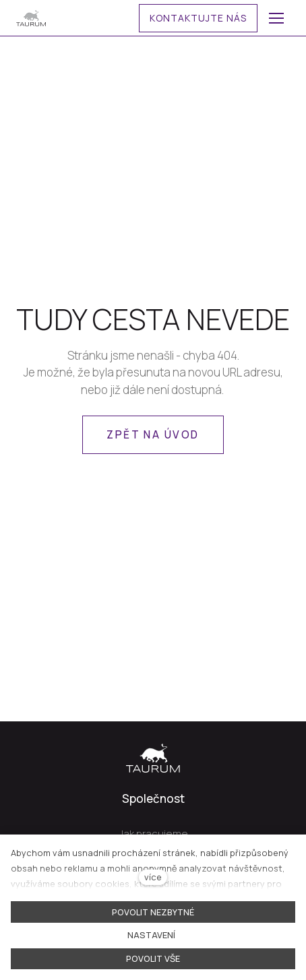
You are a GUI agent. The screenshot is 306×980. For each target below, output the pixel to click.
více (153, 877)
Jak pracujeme (153, 834)
